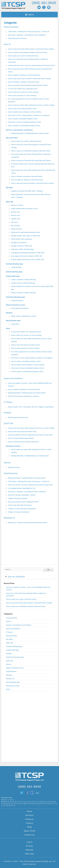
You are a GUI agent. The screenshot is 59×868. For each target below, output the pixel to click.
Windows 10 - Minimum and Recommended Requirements (28, 523)
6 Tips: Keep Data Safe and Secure (20, 505)
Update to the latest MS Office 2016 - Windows (27, 191)
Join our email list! (16, 577)
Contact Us (29, 835)
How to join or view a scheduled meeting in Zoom (25, 122)
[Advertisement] (29, 547)
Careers (29, 823)
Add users (15, 222)
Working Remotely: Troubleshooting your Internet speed (30, 133)
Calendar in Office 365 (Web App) (22, 249)
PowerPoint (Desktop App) (15, 297)
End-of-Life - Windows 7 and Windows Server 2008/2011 (27, 35)
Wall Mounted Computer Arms (18, 417)
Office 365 (10, 202)
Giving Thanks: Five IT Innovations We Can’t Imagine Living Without (31, 407)
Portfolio (7, 413)
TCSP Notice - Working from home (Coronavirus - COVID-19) (29, 32)
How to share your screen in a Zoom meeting (23, 92)
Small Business (11, 473)
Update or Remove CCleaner (18, 498)
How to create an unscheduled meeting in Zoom (24, 126)
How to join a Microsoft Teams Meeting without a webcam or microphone (26, 594)
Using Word (15, 324)
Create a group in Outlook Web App (23, 283)
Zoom (8, 328)
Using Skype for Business (20, 308)
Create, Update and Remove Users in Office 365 (27, 260)
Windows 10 (9, 518)
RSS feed (29, 854)
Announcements (11, 27)
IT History (8, 402)
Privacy (29, 846)
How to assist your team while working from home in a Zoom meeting (31, 105)
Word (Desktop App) (13, 321)
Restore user (15, 212)
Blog (29, 827)
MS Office (9, 188)
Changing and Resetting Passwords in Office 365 (28, 253)
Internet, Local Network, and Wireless (19, 130)
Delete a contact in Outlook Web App (24, 293)
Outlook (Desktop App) (14, 272)
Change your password (19, 243)
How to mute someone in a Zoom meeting (22, 95)
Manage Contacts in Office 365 (22, 246)
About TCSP (30, 831)
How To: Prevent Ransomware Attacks (21, 438)
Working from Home (13, 446)
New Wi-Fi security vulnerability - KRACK (22, 495)
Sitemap (29, 850)
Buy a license (16, 226)
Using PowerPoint (17, 301)
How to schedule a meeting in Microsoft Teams (24, 82)
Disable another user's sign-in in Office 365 (26, 236)
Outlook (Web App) (13, 276)
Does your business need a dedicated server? (23, 502)
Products (29, 819)
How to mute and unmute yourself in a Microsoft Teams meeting (29, 79)
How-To (7, 44)
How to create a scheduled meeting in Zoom (23, 119)
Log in (29, 842)
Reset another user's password (22, 239)
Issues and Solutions (13, 378)
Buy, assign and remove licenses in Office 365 (27, 256)
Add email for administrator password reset (26, 232)
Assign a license (17, 229)
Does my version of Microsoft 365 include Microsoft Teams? (28, 85)
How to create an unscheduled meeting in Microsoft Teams (28, 52)
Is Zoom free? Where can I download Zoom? (23, 89)
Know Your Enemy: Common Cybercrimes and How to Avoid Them (30, 435)
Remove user (16, 215)
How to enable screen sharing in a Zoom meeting (25, 112)
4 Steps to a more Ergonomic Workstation (22, 509)
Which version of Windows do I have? (24, 316)
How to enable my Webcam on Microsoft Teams (24, 75)
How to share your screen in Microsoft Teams (23, 56)
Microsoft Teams (12, 138)
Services (29, 815)
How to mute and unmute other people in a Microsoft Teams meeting (31, 49)
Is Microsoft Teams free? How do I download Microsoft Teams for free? (32, 65)
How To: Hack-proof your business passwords (23, 442)
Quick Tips (9, 423)
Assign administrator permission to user (24, 209)
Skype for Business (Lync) (15, 305)
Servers (7, 463)
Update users (16, 219)
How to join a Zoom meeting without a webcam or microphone (29, 115)
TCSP (13, 6)
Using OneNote (16, 267)
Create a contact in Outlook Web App (24, 280)
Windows (9, 313)
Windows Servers (14, 467)
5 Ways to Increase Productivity (19, 512)
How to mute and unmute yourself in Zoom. (22, 109)
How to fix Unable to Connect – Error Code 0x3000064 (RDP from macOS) (28, 589)
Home (29, 811)
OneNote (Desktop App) (14, 264)
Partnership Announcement (17, 38)
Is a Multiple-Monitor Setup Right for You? (22, 488)
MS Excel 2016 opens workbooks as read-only (24, 396)
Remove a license (17, 205)
